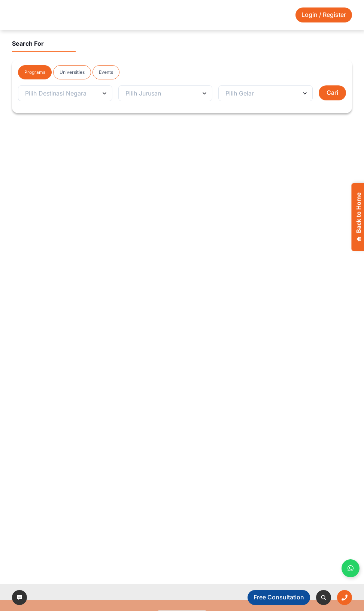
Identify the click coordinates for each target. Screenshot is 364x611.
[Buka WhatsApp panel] (351, 568)
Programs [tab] (35, 72)
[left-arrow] (19, 598)
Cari (332, 93)
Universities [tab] (72, 72)
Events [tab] (106, 72)
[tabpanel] (182, 93)
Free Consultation (279, 597)
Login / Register (324, 15)
